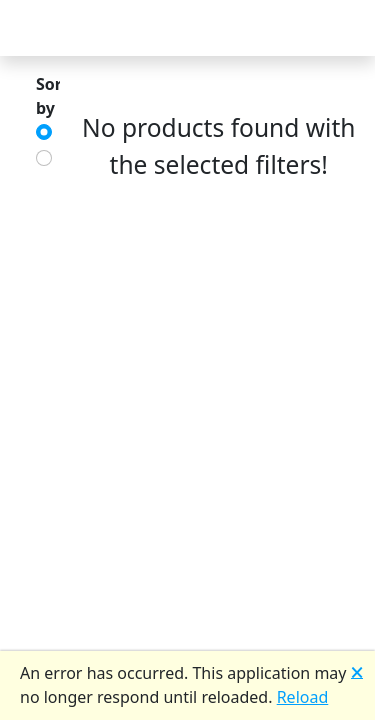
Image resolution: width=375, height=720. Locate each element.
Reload (303, 697)
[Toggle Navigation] (40, 28)
